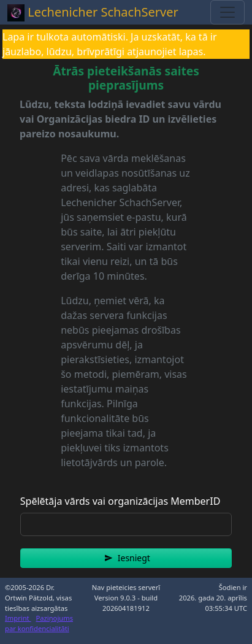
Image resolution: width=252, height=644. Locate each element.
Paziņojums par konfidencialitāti (39, 623)
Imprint (18, 618)
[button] (126, 558)
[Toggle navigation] (227, 12)
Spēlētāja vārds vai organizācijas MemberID (120, 501)
